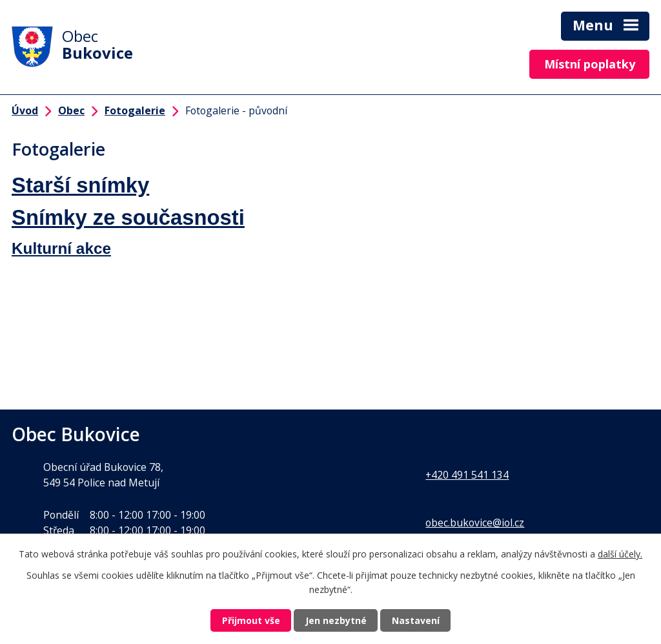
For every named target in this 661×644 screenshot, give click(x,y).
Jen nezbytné (336, 620)
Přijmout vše (251, 620)
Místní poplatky (590, 64)
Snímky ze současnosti (128, 217)
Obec (71, 110)
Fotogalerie (135, 110)
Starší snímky (80, 185)
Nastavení (416, 620)
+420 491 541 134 (467, 475)
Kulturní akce (61, 248)
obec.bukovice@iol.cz (475, 523)
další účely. (620, 554)
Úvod (25, 110)
